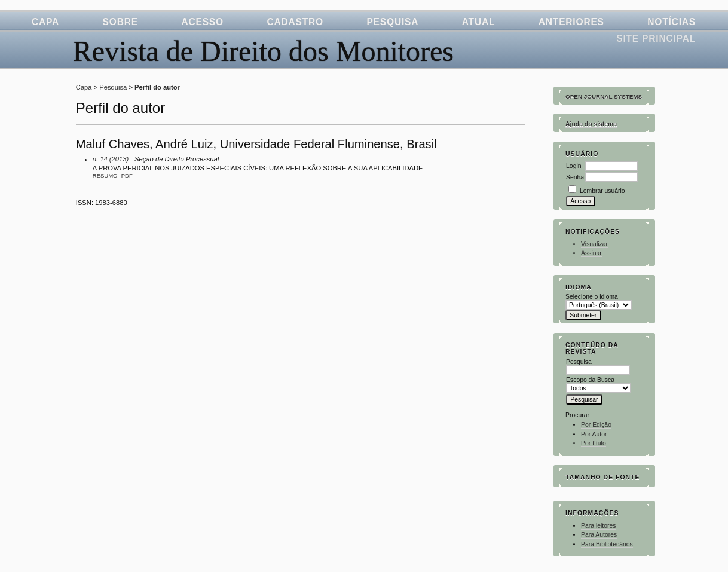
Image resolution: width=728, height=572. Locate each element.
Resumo (105, 175)
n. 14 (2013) (111, 159)
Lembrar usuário (602, 191)
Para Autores (599, 535)
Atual (479, 22)
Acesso (202, 22)
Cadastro (295, 22)
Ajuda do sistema (591, 124)
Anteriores (571, 22)
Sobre (120, 22)
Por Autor (594, 434)
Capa (45, 22)
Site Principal (656, 39)
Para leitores (598, 526)
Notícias (672, 22)
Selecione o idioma (592, 297)
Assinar (591, 253)
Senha (575, 177)
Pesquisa (392, 22)
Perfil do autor (157, 87)
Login (573, 166)
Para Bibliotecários (607, 544)
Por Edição (596, 425)
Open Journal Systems (604, 97)
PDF (127, 175)
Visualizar (594, 244)
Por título (594, 443)
